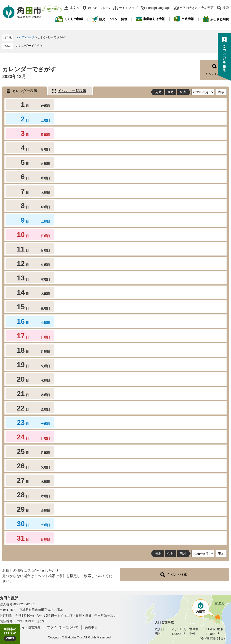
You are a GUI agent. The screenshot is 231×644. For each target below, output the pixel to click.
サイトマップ (128, 8)
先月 (159, 92)
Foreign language (158, 8)
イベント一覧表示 (72, 91)
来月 (183, 92)
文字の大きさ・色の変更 (197, 8)
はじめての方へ (99, 8)
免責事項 (91, 627)
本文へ (75, 8)
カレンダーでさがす (30, 46)
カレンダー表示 (25, 91)
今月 (171, 92)
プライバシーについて (63, 627)
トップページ (25, 37)
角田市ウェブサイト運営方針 (20, 627)
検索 (226, 8)
